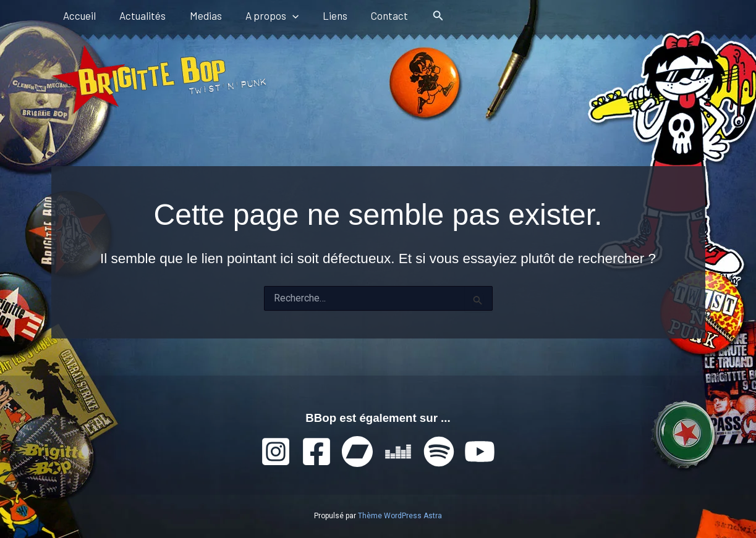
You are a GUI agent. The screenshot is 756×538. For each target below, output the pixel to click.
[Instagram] (276, 452)
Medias (199, 15)
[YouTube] (480, 452)
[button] (283, 15)
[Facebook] (316, 452)
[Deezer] (398, 452)
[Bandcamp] (357, 452)
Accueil (78, 15)
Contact (375, 15)
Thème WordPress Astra (400, 516)
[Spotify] (439, 452)
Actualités (139, 15)
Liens (323, 15)
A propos (263, 15)
